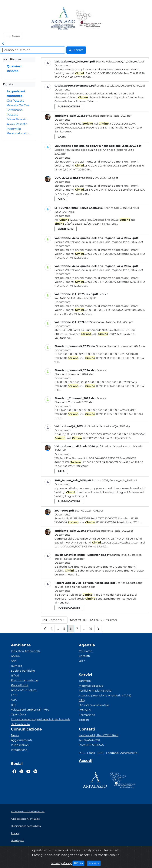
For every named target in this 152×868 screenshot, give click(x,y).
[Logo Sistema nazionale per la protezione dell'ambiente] (89, 19)
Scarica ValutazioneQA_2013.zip (109, 426)
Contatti (84, 656)
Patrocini (85, 710)
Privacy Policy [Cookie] (61, 863)
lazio (62, 137)
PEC (82, 753)
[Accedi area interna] (86, 761)
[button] (13, 36)
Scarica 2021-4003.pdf (89, 511)
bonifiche (66, 229)
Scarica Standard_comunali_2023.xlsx (121, 346)
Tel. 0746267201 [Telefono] (89, 740)
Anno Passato (17, 124)
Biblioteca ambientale (94, 705)
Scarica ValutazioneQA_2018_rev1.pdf (120, 62)
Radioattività (20, 685)
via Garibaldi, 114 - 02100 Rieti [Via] (99, 735)
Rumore (17, 666)
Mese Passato (17, 119)
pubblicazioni (69, 106)
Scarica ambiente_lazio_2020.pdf (112, 531)
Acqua (15, 656)
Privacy (15, 833)
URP (82, 661)
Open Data (18, 714)
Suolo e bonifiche (23, 671)
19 (92, 630)
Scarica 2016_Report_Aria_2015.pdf (114, 480)
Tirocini (84, 720)
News (15, 735)
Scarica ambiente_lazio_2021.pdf (110, 116)
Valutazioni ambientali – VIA (30, 710)
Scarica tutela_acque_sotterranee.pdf (121, 86)
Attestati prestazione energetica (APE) (105, 695)
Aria (14, 661)
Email (91, 753)
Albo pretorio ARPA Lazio (25, 819)
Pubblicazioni (20, 745)
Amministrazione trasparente (28, 811)
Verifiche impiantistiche (95, 691)
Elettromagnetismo (24, 680)
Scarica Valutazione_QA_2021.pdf (112, 322)
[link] (3, 43)
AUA (14, 700)
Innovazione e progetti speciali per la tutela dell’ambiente (41, 722)
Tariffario (85, 681)
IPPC (14, 695)
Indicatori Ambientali (25, 651)
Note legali (17, 840)
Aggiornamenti (21, 740)
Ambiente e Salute (24, 690)
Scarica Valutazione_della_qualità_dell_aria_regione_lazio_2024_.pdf (99, 242)
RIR (13, 705)
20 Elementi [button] (55, 621)
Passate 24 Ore (18, 105)
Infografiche (19, 750)
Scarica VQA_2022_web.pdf (100, 178)
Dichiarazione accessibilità (26, 826)
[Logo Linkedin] (35, 771)
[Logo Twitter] (21, 771)
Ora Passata (15, 101)
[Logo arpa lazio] (63, 19)
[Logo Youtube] (28, 771)
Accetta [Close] (95, 863)
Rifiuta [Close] (79, 863)
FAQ (82, 700)
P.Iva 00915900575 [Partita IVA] (91, 745)
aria (61, 199)
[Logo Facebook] (14, 771)
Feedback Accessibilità (122, 753)
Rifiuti (15, 676)
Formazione (87, 715)
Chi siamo (86, 651)
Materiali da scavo (91, 686)
